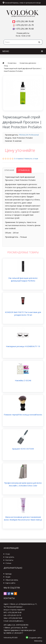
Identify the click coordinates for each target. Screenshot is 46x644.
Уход (6, 66)
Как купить (10, 557)
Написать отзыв (31, 159)
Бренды (9, 574)
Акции (8, 577)
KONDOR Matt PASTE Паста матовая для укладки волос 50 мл (23, 313)
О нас (8, 554)
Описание (9, 170)
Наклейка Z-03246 (23, 380)
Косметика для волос (28, 63)
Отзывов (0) (24, 170)
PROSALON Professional (29, 135)
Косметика (12, 63)
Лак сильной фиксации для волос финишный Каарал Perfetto (23, 279)
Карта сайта (10, 583)
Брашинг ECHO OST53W (23, 449)
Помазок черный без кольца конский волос (23, 415)
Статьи (8, 563)
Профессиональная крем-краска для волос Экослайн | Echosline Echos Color (23, 484)
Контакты (9, 560)
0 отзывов (18, 159)
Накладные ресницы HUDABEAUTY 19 (23, 346)
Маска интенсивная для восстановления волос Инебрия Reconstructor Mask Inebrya (23, 518)
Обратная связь (12, 580)
